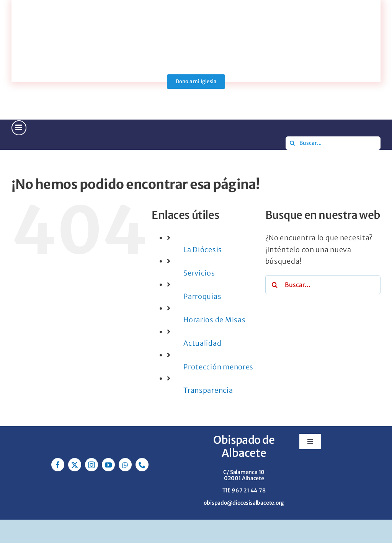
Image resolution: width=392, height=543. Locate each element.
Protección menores (218, 367)
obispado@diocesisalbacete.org (244, 503)
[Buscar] (292, 143)
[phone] (142, 465)
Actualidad (202, 343)
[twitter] (75, 465)
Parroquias (202, 296)
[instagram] (91, 465)
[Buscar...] (333, 143)
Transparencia (208, 390)
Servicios (199, 273)
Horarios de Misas (214, 320)
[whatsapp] (125, 465)
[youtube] (108, 465)
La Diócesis (203, 250)
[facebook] (58, 465)
